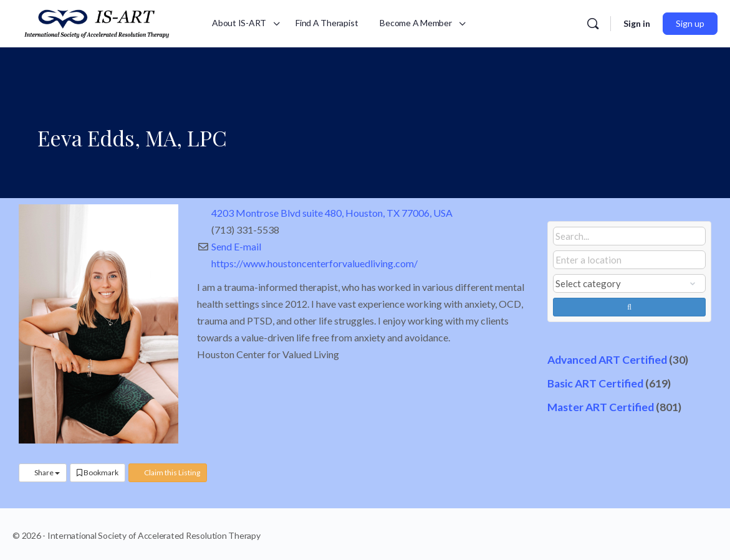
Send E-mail (236, 246)
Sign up (690, 23)
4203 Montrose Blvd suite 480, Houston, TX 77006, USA (332, 213)
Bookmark (98, 472)
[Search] (593, 24)
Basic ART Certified (595, 383)
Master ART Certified (601, 407)
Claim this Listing (168, 472)
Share (43, 472)
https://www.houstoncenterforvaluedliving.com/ (315, 263)
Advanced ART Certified (607, 360)
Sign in (637, 23)
